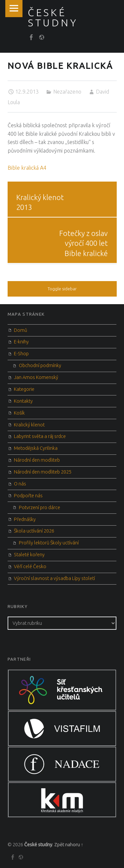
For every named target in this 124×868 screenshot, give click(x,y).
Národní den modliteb (37, 460)
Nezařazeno (67, 92)
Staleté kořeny (29, 555)
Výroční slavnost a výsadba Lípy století (54, 578)
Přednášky (25, 519)
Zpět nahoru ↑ (69, 845)
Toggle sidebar (62, 289)
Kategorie (24, 389)
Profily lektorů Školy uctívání (49, 543)
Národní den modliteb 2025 (43, 472)
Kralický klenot (29, 425)
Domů (21, 330)
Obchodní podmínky (40, 365)
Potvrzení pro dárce (40, 507)
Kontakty (23, 401)
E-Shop (21, 354)
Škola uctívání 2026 (34, 531)
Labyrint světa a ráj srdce (40, 436)
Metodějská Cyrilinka (36, 448)
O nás (20, 484)
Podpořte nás (28, 496)
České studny (38, 845)
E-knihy (21, 342)
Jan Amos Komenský (36, 377)
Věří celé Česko (30, 566)
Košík (19, 413)
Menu (14, 9)
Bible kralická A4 (27, 168)
